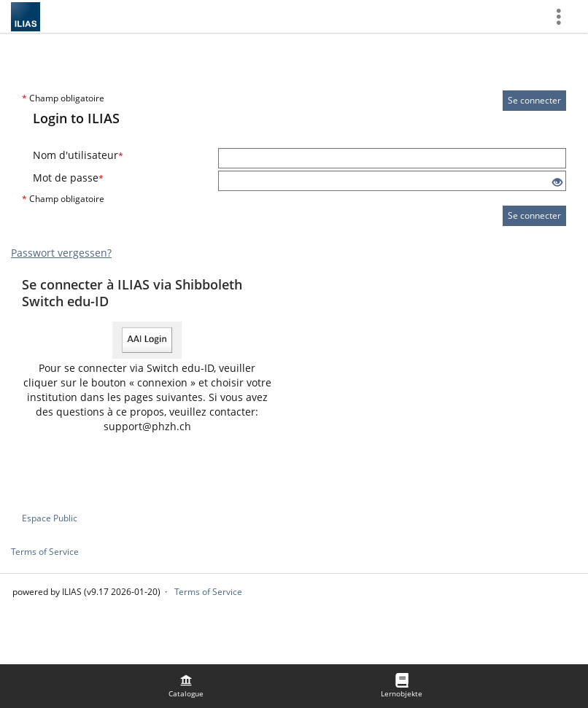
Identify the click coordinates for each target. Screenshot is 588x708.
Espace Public (50, 518)
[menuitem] (186, 686)
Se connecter (534, 100)
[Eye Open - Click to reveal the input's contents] (557, 183)
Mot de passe (68, 178)
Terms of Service (45, 552)
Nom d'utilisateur (78, 155)
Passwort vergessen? (61, 253)
